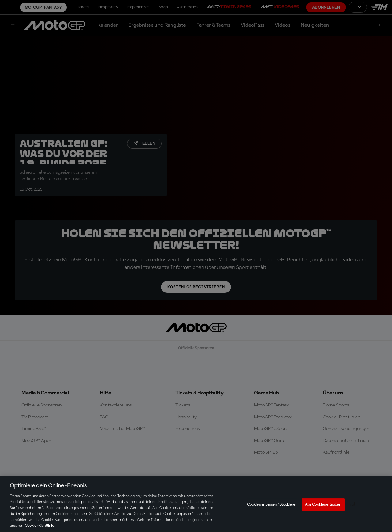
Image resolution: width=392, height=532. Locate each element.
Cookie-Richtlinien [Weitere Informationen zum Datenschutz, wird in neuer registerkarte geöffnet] (41, 526)
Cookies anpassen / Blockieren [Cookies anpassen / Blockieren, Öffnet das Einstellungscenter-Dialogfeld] (272, 505)
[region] (196, 504)
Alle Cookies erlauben (323, 505)
